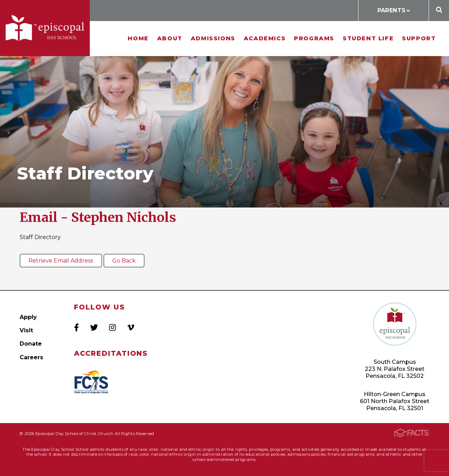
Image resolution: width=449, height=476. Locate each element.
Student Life (368, 38)
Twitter (94, 327)
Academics (265, 38)
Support (419, 38)
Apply (28, 317)
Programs (314, 38)
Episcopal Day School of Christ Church (45, 28)
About (170, 38)
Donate (31, 344)
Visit (26, 330)
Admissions (213, 38)
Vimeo (131, 327)
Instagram (112, 327)
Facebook (76, 327)
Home (138, 38)
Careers (31, 357)
